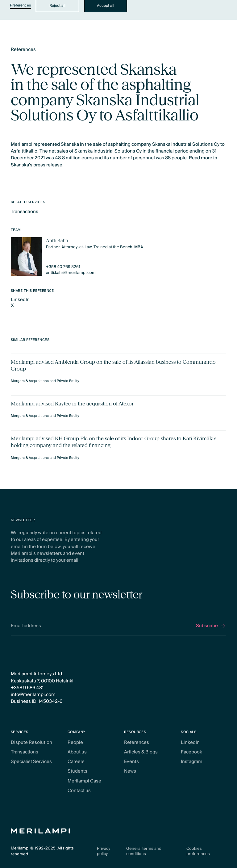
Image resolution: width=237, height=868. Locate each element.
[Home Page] (40, 831)
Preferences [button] (20, 6)
